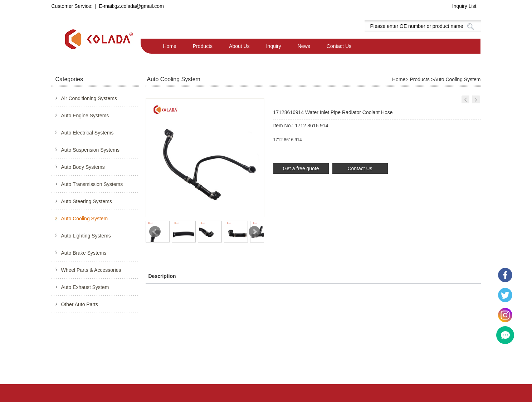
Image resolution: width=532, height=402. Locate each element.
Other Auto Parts (80, 304)
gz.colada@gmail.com (139, 6)
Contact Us (339, 46)
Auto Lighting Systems (86, 236)
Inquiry (274, 46)
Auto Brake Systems (84, 253)
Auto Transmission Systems (92, 184)
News (304, 46)
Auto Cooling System (85, 219)
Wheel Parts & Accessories (91, 270)
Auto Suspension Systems (90, 150)
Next (254, 232)
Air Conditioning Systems (89, 98)
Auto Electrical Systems (87, 133)
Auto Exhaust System (85, 287)
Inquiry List (464, 6)
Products (203, 46)
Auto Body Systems (83, 167)
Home (170, 46)
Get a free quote (301, 168)
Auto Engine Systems (85, 116)
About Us (239, 46)
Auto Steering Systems (87, 201)
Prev (155, 232)
